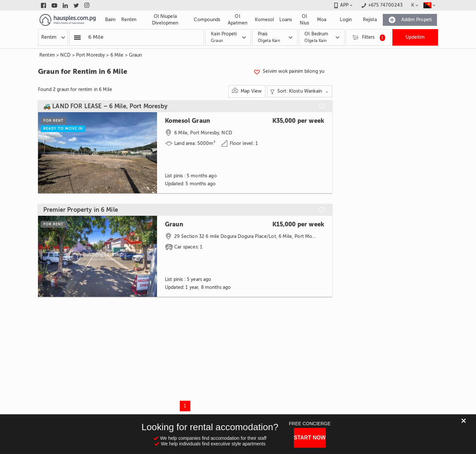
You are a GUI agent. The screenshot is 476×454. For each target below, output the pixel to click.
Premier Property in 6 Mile (81, 210)
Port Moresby (91, 55)
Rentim (47, 55)
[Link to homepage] (68, 20)
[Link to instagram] (87, 5)
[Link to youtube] (54, 5)
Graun (136, 55)
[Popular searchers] (77, 37)
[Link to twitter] (76, 5)
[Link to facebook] (43, 5)
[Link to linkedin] (65, 5)
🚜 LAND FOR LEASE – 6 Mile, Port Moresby (105, 106)
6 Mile (117, 55)
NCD (65, 55)
